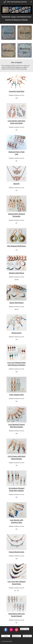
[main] (16, 18)
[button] (2, 2)
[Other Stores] (27, 636)
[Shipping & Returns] (16, 636)
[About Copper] (25, 629)
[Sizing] (6, 636)
